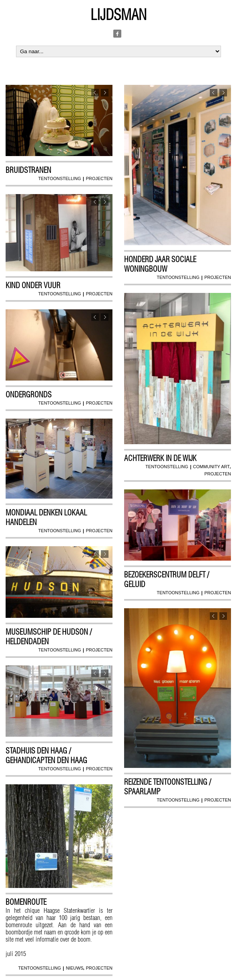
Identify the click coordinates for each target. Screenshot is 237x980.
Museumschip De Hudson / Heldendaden (49, 637)
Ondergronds (29, 395)
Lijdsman (118, 15)
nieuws (74, 968)
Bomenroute (26, 902)
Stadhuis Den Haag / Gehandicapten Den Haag (46, 756)
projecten (99, 178)
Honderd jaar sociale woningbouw (160, 264)
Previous (95, 93)
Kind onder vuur (33, 285)
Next (105, 93)
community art (211, 467)
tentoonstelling (60, 178)
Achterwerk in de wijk (160, 458)
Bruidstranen (28, 170)
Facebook (117, 34)
